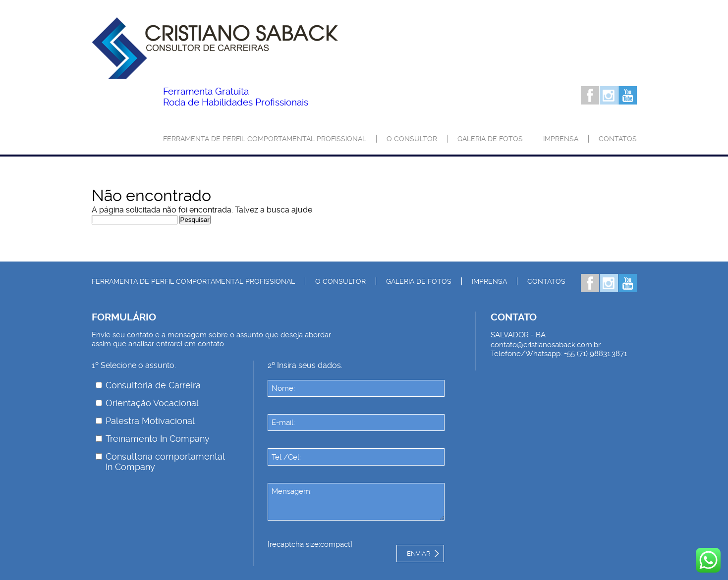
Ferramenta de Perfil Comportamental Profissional (265, 139)
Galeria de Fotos (490, 139)
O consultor (412, 139)
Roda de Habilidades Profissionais (236, 97)
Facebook (590, 95)
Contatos (618, 139)
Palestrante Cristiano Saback (215, 48)
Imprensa (561, 139)
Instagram (609, 95)
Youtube (628, 95)
